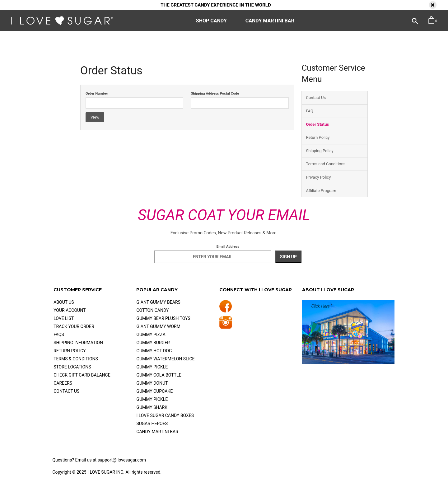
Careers (63, 383)
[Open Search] (409, 20)
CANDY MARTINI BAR (270, 21)
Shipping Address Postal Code (215, 93)
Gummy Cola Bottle (159, 375)
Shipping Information (78, 343)
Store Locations (72, 367)
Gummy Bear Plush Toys (163, 318)
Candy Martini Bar (157, 432)
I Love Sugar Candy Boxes (165, 415)
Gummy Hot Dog (154, 351)
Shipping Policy (320, 151)
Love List (64, 318)
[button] (432, 20)
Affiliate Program (321, 191)
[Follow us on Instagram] (226, 324)
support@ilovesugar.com (122, 460)
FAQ (309, 111)
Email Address (228, 246)
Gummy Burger (153, 343)
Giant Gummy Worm (158, 326)
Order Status (317, 124)
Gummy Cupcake (154, 391)
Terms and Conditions (326, 164)
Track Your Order (74, 326)
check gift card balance (82, 375)
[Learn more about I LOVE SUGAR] (348, 332)
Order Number (97, 93)
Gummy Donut (152, 383)
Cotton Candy (152, 310)
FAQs (59, 335)
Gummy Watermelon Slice (165, 359)
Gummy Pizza (151, 335)
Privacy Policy (318, 177)
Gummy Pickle (152, 367)
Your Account (70, 310)
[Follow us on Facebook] (226, 308)
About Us (64, 302)
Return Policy (318, 137)
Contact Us (316, 98)
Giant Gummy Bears (158, 302)
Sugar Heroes (152, 424)
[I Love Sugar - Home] (62, 23)
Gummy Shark (152, 407)
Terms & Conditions (76, 359)
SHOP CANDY (211, 21)
